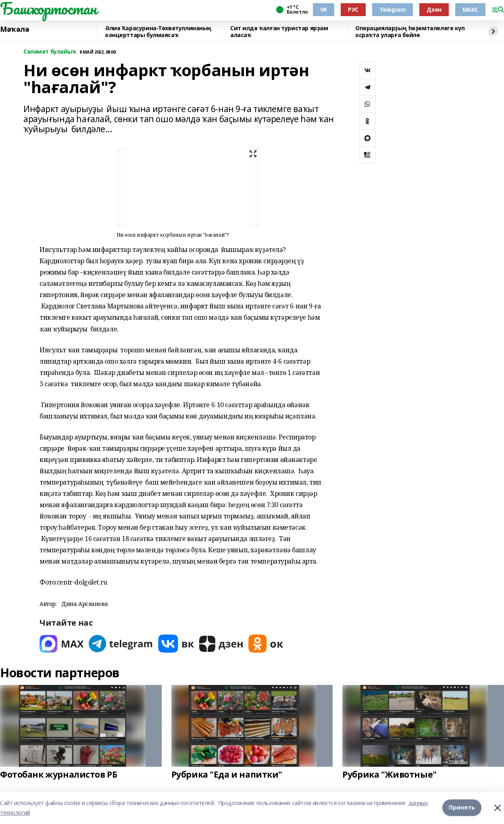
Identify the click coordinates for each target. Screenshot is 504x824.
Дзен (434, 9)
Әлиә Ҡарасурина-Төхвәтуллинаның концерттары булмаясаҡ (158, 32)
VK (324, 9)
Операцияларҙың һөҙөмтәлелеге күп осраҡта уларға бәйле (410, 32)
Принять (462, 808)
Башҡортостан (48, 8)
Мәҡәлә (15, 29)
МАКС (470, 9)
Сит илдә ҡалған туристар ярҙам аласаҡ (279, 32)
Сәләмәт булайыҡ (50, 52)
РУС (353, 9)
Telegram (393, 9)
